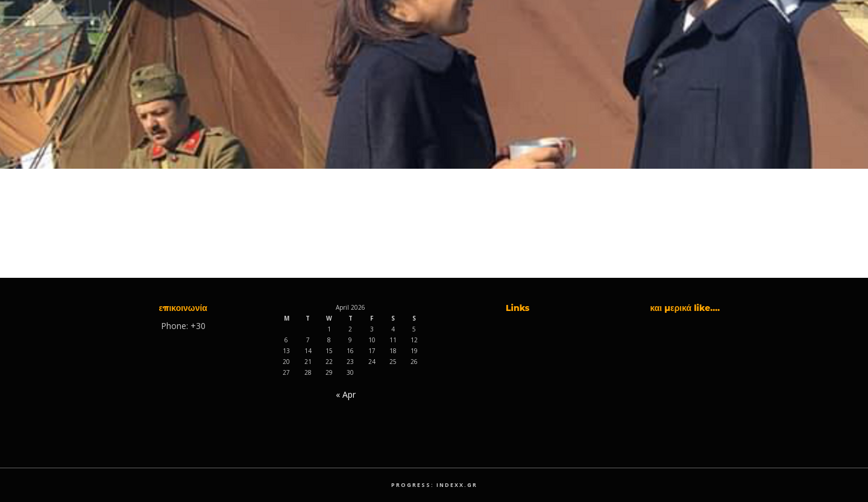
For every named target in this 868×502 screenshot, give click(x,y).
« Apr (346, 394)
